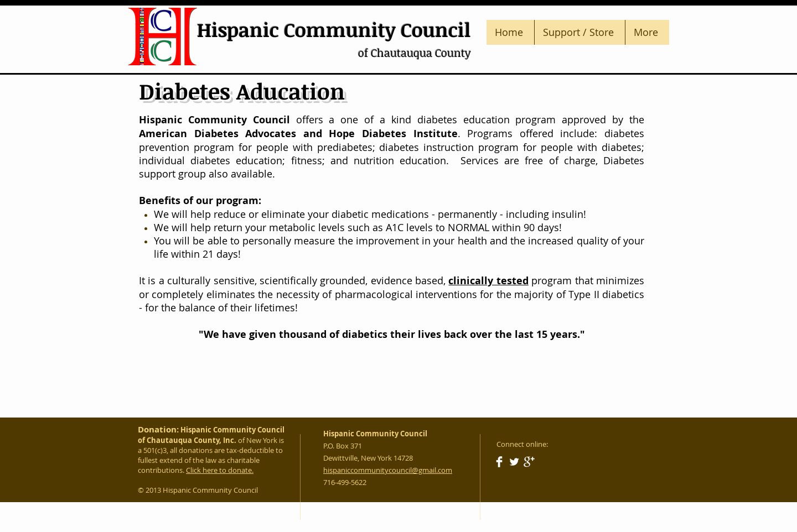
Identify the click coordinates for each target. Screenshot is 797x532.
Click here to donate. (220, 470)
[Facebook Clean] (499, 462)
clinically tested (488, 281)
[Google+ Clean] (529, 462)
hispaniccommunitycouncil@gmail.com (388, 470)
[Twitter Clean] (514, 462)
